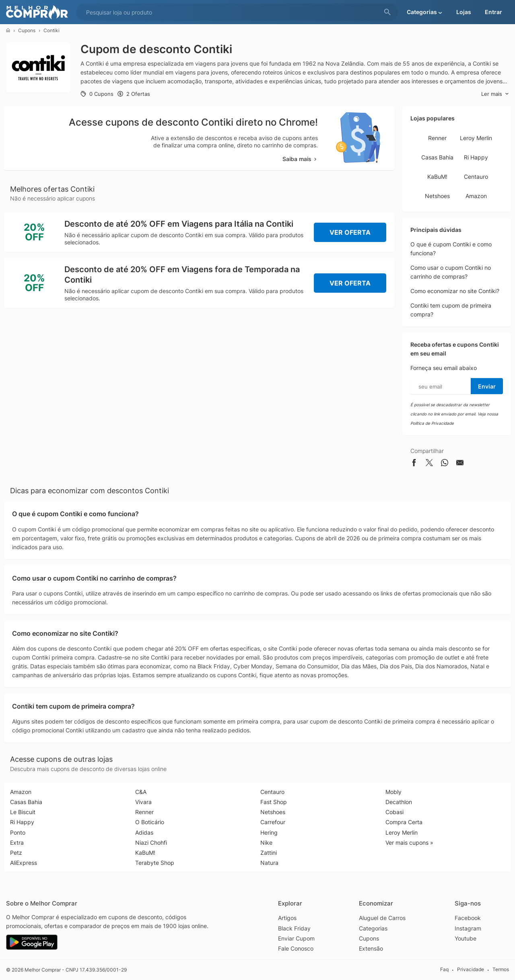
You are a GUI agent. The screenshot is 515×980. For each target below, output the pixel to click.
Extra (17, 843)
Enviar (487, 386)
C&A (141, 792)
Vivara (143, 802)
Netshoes (437, 196)
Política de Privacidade (432, 423)
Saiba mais (300, 159)
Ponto (18, 832)
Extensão (371, 948)
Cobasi (394, 812)
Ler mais (495, 94)
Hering (269, 832)
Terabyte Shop (155, 863)
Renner (437, 138)
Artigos (287, 918)
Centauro (476, 177)
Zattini (269, 853)
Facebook (468, 918)
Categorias (373, 928)
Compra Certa (404, 822)
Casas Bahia (437, 157)
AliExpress (24, 863)
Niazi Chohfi (151, 843)
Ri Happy (476, 157)
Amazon (476, 196)
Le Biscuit (23, 812)
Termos (501, 970)
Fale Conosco (296, 948)
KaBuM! (437, 177)
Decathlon (399, 802)
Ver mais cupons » (409, 843)
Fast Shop (274, 802)
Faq (444, 970)
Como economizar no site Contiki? (455, 291)
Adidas (144, 832)
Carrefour (273, 822)
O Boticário (150, 822)
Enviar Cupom (296, 938)
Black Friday (294, 928)
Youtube (466, 938)
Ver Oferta (350, 232)
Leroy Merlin (476, 138)
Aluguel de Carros (382, 918)
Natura (269, 863)
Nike (266, 843)
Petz (16, 853)
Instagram (468, 928)
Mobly (393, 792)
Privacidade (471, 970)
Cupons (27, 30)
